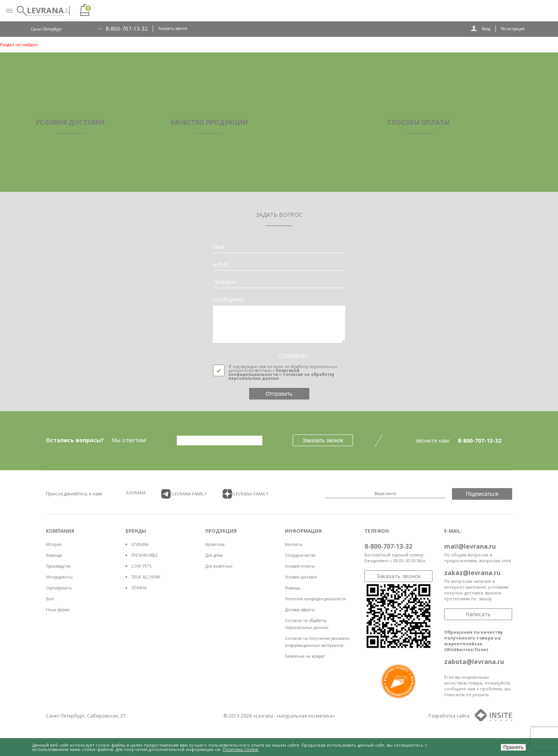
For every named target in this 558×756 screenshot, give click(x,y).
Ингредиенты (59, 577)
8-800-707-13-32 (127, 29)
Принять (513, 747)
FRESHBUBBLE (145, 555)
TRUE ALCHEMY (146, 577)
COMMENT (293, 356)
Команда (54, 555)
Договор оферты (300, 610)
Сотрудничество (300, 555)
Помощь (293, 588)
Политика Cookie (241, 749)
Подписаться (482, 494)
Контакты (294, 544)
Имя (219, 247)
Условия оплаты (300, 566)
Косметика (215, 544)
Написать (478, 614)
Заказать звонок (173, 28)
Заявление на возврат (305, 656)
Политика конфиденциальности (315, 599)
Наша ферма (58, 610)
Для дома (214, 555)
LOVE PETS (141, 566)
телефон (225, 282)
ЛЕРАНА (139, 588)
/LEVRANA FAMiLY (184, 494)
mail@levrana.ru (470, 546)
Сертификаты (59, 588)
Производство (58, 566)
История (54, 544)
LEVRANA (140, 544)
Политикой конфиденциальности (264, 372)
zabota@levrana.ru (474, 662)
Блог (50, 599)
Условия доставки (301, 577)
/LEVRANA (136, 493)
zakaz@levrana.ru (472, 573)
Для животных (219, 566)
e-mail (221, 264)
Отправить (279, 394)
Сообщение (228, 299)
